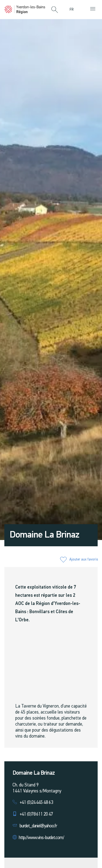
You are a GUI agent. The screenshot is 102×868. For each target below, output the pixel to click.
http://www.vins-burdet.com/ (41, 838)
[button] (55, 10)
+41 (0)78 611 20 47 (36, 814)
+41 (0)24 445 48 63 (36, 803)
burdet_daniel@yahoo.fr (38, 826)
